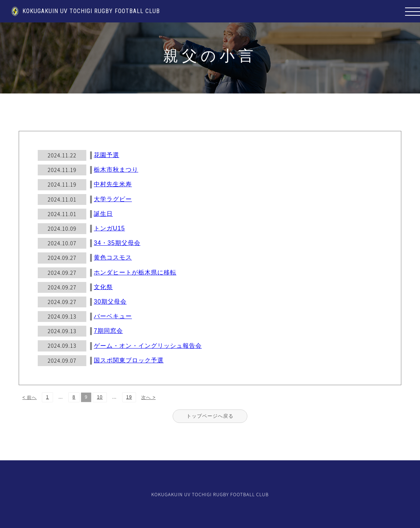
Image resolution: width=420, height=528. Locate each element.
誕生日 (103, 214)
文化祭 (103, 287)
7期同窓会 (108, 331)
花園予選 (106, 155)
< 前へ (30, 397)
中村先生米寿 (113, 184)
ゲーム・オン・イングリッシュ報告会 (148, 346)
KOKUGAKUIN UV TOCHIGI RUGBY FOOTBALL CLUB (86, 11)
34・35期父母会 (117, 243)
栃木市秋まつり (116, 170)
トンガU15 (109, 228)
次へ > (148, 397)
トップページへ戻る (210, 416)
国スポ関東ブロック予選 (129, 360)
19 (129, 397)
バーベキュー (113, 316)
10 (100, 397)
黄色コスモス (113, 257)
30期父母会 (110, 302)
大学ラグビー (113, 199)
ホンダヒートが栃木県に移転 (135, 272)
